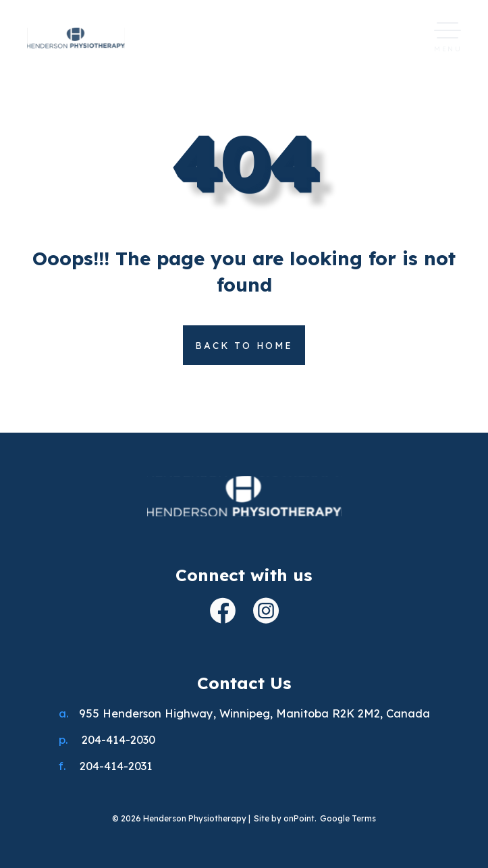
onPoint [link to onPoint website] (299, 818)
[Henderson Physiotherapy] (244, 498)
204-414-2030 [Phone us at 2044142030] (118, 739)
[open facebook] (223, 613)
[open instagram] (266, 613)
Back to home (244, 345)
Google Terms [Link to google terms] (348, 818)
